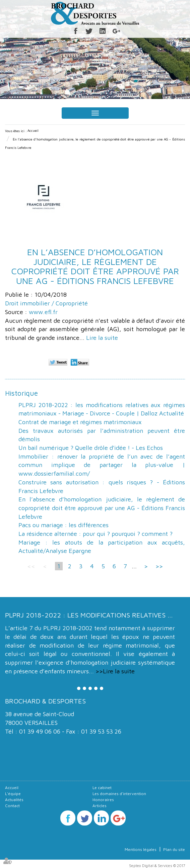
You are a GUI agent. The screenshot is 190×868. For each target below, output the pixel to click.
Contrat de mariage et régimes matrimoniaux (80, 422)
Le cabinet (102, 788)
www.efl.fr (43, 312)
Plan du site (174, 849)
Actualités (14, 800)
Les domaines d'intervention (119, 794)
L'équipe (13, 794)
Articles (100, 806)
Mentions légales (141, 849)
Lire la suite (102, 338)
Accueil (33, 130)
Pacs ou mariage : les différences (64, 525)
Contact (12, 806)
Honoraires (103, 800)
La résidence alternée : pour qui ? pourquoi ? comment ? (96, 534)
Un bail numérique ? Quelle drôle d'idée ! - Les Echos (91, 448)
